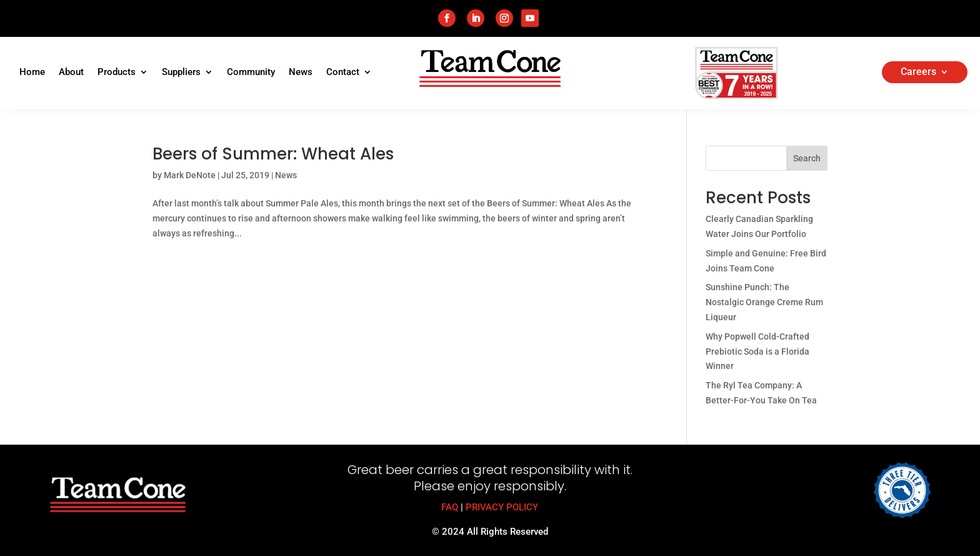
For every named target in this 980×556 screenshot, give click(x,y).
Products (117, 73)
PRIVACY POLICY (502, 507)
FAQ (450, 507)
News (301, 73)
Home (32, 73)
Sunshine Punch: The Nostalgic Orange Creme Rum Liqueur (764, 302)
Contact (343, 73)
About (71, 73)
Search (807, 158)
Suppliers (181, 73)
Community (251, 73)
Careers (918, 73)
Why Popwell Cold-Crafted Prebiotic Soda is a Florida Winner (757, 351)
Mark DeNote (190, 175)
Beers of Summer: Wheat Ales (273, 154)
